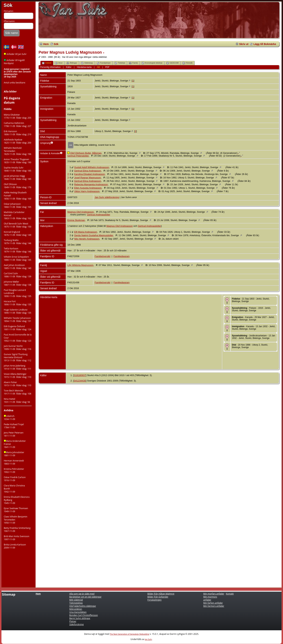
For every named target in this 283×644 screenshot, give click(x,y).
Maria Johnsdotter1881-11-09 (14, 454)
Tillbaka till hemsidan (14, 41)
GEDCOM (173, 63)
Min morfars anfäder (214, 594)
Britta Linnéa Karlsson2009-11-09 (15, 546)
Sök (8, 5)
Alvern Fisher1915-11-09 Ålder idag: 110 (18, 384)
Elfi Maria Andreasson (86, 232)
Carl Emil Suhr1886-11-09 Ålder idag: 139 (18, 275)
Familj (133, 63)
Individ (47, 63)
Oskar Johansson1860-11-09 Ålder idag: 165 (18, 205)
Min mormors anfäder (210, 598)
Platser (73, 621)
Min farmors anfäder (214, 606)
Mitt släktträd (76, 600)
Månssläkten (76, 609)
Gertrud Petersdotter (78, 156)
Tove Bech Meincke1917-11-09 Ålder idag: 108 (18, 392)
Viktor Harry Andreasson (87, 191)
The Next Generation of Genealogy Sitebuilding (130, 634)
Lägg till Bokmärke (265, 44)
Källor (69, 67)
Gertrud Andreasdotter (99, 215)
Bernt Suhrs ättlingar (80, 618)
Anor (59, 63)
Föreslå (187, 63)
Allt (98, 67)
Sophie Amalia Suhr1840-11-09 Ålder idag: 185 (18, 169)
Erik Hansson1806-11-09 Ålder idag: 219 (18, 133)
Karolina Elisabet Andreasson (90, 174)
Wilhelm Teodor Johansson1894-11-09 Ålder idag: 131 (18, 320)
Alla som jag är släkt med (82, 594)
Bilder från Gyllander (158, 597)
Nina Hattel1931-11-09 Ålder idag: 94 (17, 400)
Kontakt (230, 594)
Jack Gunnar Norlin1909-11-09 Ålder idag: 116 (18, 348)
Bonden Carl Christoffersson (84, 615)
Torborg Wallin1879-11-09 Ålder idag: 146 (18, 242)
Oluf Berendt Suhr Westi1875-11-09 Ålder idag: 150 (18, 225)
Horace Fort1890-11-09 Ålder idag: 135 (18, 303)
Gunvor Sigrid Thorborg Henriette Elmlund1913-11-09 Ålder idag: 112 (18, 357)
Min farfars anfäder (213, 603)
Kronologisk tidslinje (152, 63)
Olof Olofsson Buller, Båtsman (84, 153)
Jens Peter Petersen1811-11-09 (14, 434)
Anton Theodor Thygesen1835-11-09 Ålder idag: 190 (18, 161)
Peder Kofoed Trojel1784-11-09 (14, 426)
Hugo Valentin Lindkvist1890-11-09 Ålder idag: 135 (18, 311)
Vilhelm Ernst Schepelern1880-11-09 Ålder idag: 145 (18, 258)
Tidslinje (120, 63)
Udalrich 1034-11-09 (9, 418)
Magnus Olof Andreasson (80, 212)
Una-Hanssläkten (78, 612)
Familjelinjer (104, 63)
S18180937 (80, 375)
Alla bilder (10, 91)
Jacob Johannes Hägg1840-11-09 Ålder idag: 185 (18, 177)
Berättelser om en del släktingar (85, 597)
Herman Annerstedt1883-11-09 (14, 462)
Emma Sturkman (76, 220)
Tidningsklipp (76, 603)
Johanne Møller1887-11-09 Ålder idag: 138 (18, 283)
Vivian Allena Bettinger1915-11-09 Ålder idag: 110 (18, 376)
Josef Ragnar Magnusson (88, 178)
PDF (107, 67)
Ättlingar (72, 63)
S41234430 (80, 381)
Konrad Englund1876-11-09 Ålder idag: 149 (18, 233)
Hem (46, 44)
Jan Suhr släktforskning (107, 197)
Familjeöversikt (102, 256)
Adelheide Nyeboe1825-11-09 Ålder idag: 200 (18, 141)
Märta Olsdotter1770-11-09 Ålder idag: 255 (18, 116)
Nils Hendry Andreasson (87, 239)
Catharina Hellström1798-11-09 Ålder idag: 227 (18, 125)
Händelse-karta (84, 67)
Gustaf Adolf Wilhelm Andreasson (92, 167)
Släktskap (87, 63)
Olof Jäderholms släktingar (83, 606)
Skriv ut (244, 44)
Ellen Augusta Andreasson (88, 188)
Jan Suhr (148, 639)
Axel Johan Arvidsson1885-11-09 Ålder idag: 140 (18, 267)
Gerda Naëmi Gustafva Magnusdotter (94, 235)
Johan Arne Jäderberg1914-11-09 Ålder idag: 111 (18, 367)
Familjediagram (122, 256)
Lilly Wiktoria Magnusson (80, 265)
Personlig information (50, 67)
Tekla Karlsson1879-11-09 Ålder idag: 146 (18, 250)
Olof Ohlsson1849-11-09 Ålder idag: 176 (18, 186)
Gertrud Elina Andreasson (88, 171)
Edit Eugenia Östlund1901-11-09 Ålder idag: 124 (18, 328)
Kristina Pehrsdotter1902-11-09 (14, 470)
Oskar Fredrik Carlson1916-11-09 (15, 479)
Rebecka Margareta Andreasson (91, 184)
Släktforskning (76, 624)
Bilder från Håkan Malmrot (161, 594)
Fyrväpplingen (155, 600)
